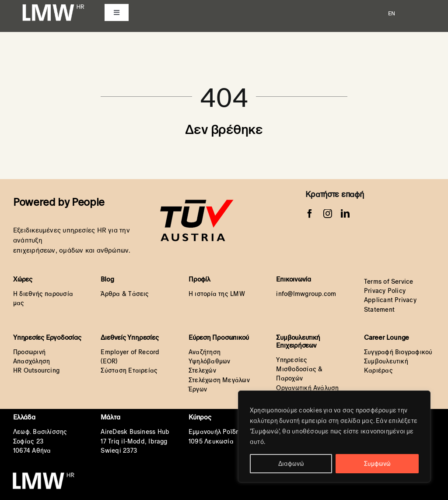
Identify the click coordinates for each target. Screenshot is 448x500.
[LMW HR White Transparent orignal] (53, 5)
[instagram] (328, 214)
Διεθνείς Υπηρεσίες (129, 337)
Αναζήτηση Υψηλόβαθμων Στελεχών (209, 361)
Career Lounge (387, 337)
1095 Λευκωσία (211, 441)
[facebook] (310, 214)
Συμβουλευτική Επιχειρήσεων (298, 341)
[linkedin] (345, 214)
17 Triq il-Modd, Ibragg (134, 441)
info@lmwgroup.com (306, 294)
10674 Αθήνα (32, 451)
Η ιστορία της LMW (217, 294)
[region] (334, 437)
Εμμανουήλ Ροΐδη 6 (217, 432)
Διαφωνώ (291, 464)
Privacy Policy (385, 291)
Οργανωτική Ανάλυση (307, 388)
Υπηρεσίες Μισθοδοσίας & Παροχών (299, 369)
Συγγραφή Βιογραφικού (398, 352)
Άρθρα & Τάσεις (125, 294)
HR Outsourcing (36, 370)
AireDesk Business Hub (135, 432)
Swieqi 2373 (119, 451)
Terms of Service (389, 282)
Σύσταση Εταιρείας (129, 370)
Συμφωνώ (377, 464)
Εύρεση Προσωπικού (219, 337)
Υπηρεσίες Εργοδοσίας (47, 337)
